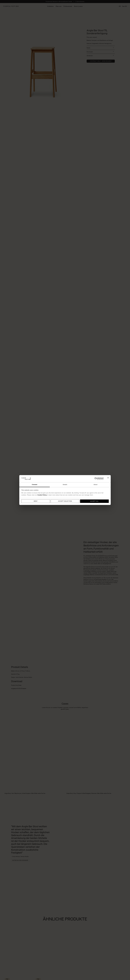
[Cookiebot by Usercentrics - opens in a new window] (95, 479)
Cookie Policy (42, 495)
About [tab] (95, 485)
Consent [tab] (35, 485)
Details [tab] (65, 485)
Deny (36, 501)
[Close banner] (108, 479)
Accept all (94, 501)
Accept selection (65, 501)
